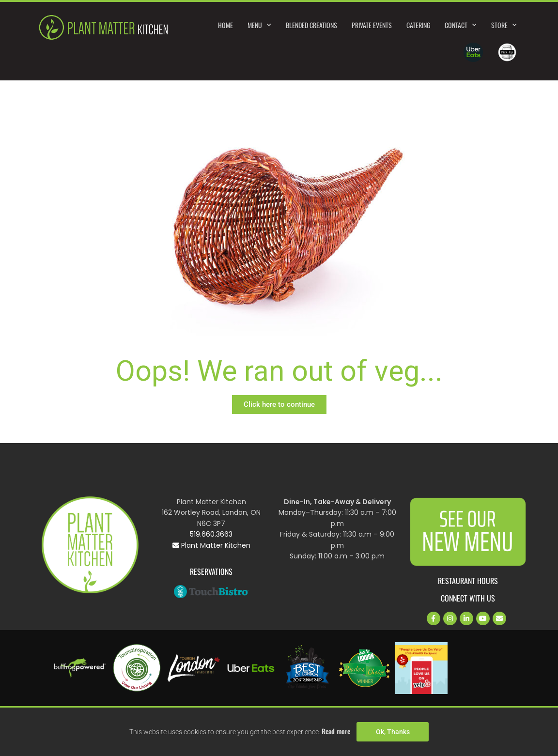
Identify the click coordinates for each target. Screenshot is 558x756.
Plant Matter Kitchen (211, 545)
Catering (418, 25)
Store (504, 25)
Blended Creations (311, 25)
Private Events (372, 25)
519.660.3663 (211, 534)
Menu (259, 25)
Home (225, 25)
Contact (461, 25)
